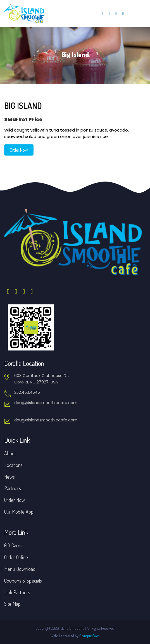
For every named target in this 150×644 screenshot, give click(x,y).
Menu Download (20, 569)
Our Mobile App (19, 512)
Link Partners (17, 592)
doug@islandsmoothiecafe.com (46, 403)
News (9, 477)
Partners (13, 488)
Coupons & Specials (23, 581)
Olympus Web (90, 636)
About (10, 453)
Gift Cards (13, 545)
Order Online (16, 557)
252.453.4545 (27, 392)
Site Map (12, 604)
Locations (13, 465)
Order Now (19, 150)
